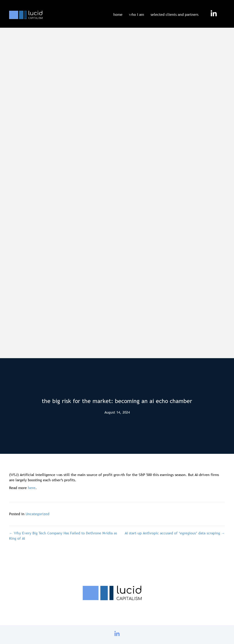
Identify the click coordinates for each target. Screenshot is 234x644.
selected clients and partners (174, 14)
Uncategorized (37, 514)
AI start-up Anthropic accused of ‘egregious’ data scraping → (175, 533)
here (32, 488)
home (118, 14)
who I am (137, 14)
